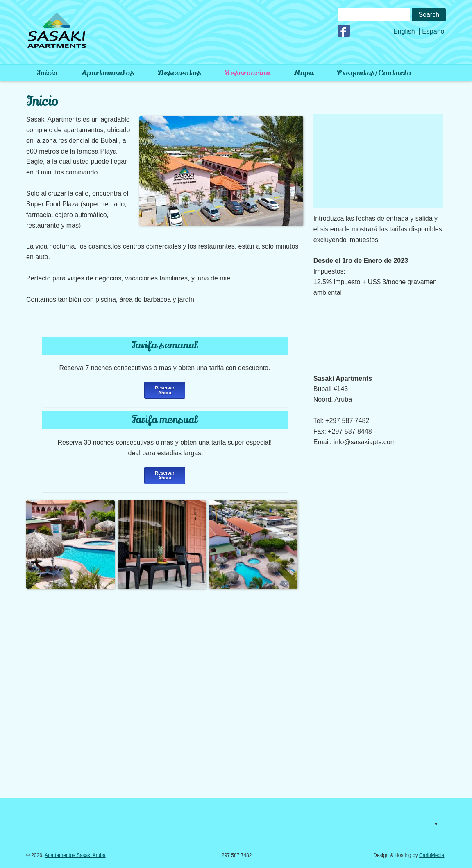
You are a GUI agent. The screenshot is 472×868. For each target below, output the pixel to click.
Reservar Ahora (165, 390)
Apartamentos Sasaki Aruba (75, 855)
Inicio (47, 73)
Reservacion (247, 73)
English (404, 31)
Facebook (345, 31)
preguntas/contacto (374, 73)
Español (434, 31)
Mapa (304, 73)
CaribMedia (432, 855)
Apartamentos (108, 73)
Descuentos (179, 73)
